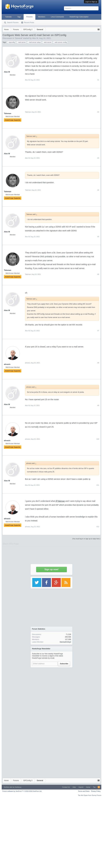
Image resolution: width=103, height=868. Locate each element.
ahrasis (27, 363)
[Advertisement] (52, 695)
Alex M (7, 154)
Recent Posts (29, 23)
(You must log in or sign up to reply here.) (86, 539)
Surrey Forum (96, 795)
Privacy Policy (96, 791)
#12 (98, 527)
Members (42, 17)
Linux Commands (57, 17)
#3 (98, 158)
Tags (19, 17)
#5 (98, 237)
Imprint (81, 787)
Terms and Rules (84, 791)
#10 (98, 439)
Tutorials (8, 17)
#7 (98, 331)
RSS (99, 787)
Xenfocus (18, 787)
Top (94, 787)
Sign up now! (51, 569)
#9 (98, 405)
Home (88, 787)
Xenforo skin (8, 787)
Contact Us (66, 787)
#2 (98, 112)
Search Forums (13, 23)
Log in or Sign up (91, 2)
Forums (29, 17)
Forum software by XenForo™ (22, 791)
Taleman (28, 112)
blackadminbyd (65, 642)
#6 (98, 274)
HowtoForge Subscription (79, 17)
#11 (98, 485)
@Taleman (60, 501)
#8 (98, 363)
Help (74, 787)
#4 (98, 190)
